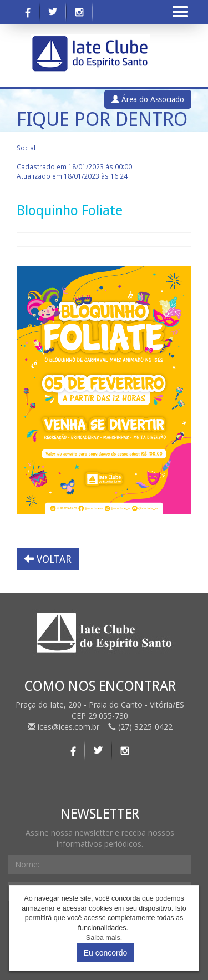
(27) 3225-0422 (140, 727)
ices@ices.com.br (65, 727)
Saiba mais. (104, 938)
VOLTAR (48, 559)
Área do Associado (148, 99)
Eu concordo (106, 953)
